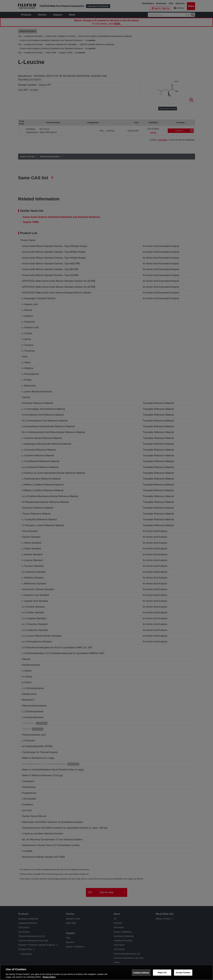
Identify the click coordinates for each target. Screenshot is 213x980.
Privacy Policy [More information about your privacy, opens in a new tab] (49, 977)
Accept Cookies (183, 973)
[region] (107, 972)
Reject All (162, 973)
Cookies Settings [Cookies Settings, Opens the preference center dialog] (141, 973)
